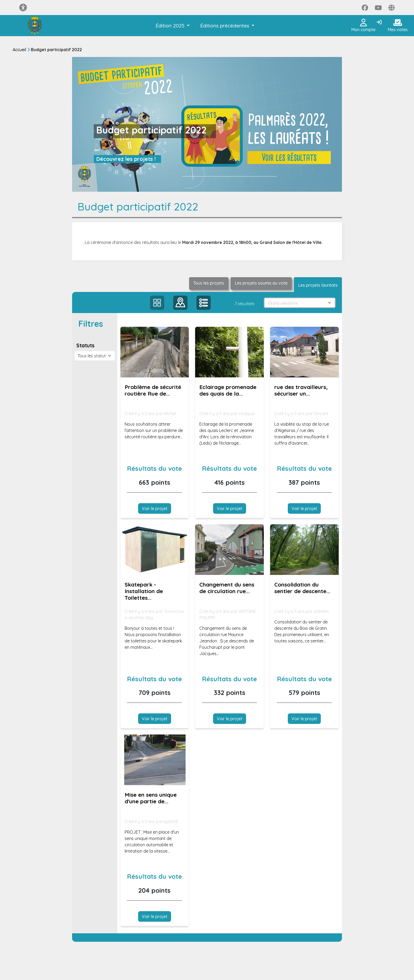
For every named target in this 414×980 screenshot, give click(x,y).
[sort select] (300, 303)
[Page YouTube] (378, 8)
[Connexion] (379, 22)
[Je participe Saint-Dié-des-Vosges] (35, 26)
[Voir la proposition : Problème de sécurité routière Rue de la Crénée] (155, 352)
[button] (173, 26)
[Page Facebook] (365, 8)
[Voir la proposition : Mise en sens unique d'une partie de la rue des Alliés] (155, 760)
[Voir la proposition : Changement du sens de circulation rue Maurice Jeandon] (229, 550)
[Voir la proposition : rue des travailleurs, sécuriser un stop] (304, 352)
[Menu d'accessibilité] (23, 8)
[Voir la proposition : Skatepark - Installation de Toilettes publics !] (155, 550)
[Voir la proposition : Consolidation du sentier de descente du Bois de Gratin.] (304, 550)
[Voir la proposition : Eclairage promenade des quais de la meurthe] (229, 352)
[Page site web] (392, 8)
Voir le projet (155, 508)
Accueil (19, 50)
